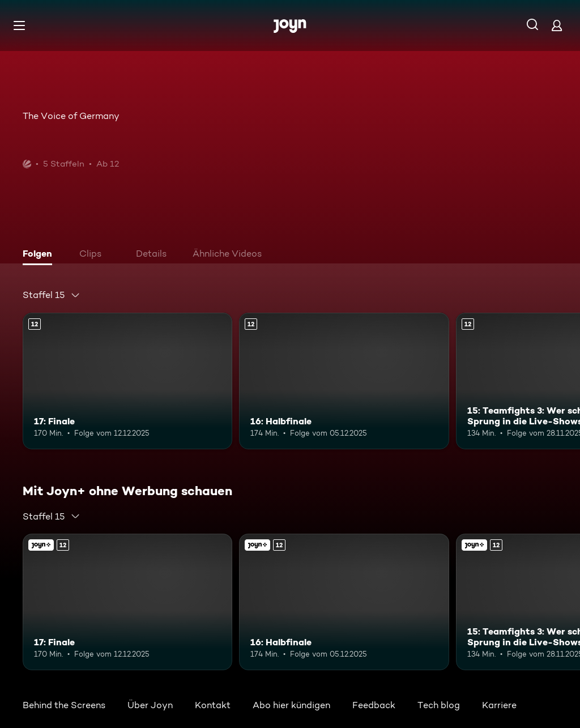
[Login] (557, 25)
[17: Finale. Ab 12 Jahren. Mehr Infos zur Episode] (127, 381)
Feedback (374, 705)
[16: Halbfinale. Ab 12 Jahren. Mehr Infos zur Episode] (344, 381)
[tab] (40, 255)
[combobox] (52, 295)
